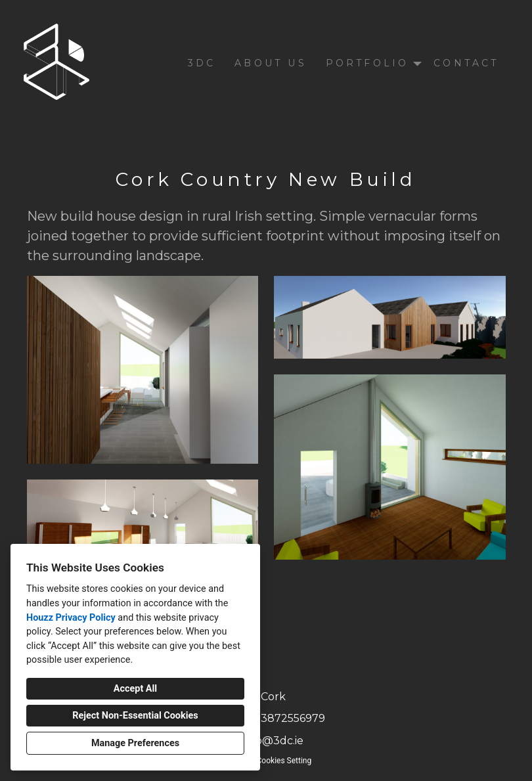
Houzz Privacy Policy (71, 618)
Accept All (135, 689)
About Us (271, 63)
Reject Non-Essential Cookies (135, 716)
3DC (202, 63)
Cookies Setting (284, 761)
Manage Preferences (135, 743)
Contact (466, 63)
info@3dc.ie (273, 741)
